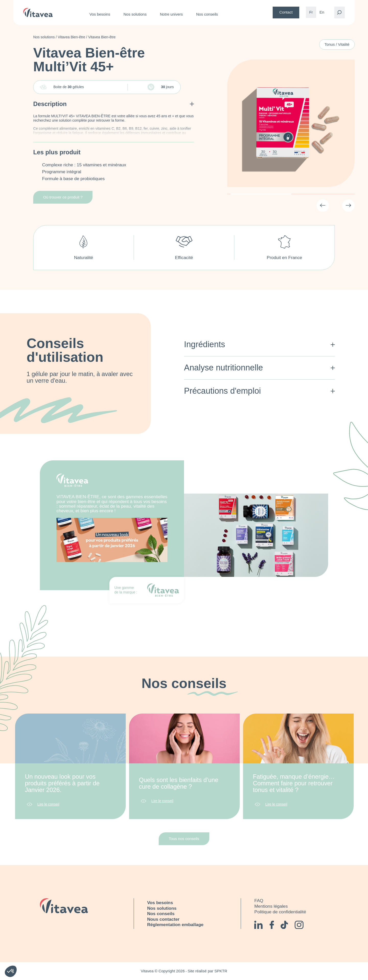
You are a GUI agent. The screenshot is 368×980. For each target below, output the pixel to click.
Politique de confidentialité (280, 912)
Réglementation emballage (175, 925)
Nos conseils (207, 14)
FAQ (259, 901)
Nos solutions (135, 14)
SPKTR (221, 971)
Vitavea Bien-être (71, 37)
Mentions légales (271, 906)
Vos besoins (100, 14)
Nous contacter (163, 919)
